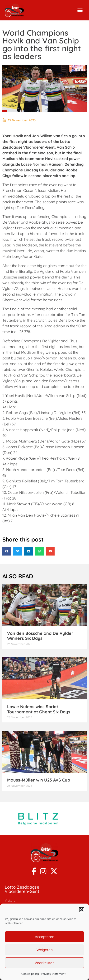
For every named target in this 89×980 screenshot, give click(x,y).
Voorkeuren (45, 963)
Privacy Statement (53, 974)
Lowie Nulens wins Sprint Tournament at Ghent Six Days (39, 709)
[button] (82, 910)
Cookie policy (30, 974)
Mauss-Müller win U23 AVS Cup (39, 780)
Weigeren (45, 950)
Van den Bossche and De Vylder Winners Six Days (40, 636)
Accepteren (45, 937)
